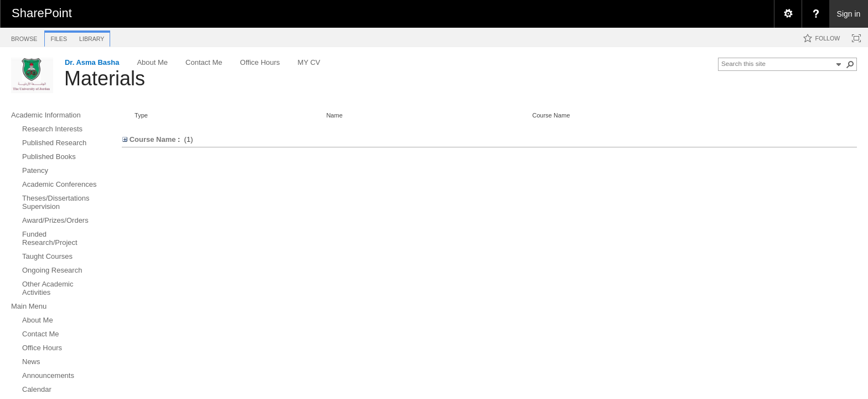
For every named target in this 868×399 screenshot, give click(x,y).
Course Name (551, 115)
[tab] (24, 37)
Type (141, 115)
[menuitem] (788, 14)
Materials (105, 78)
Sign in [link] (849, 14)
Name (334, 115)
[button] (850, 64)
